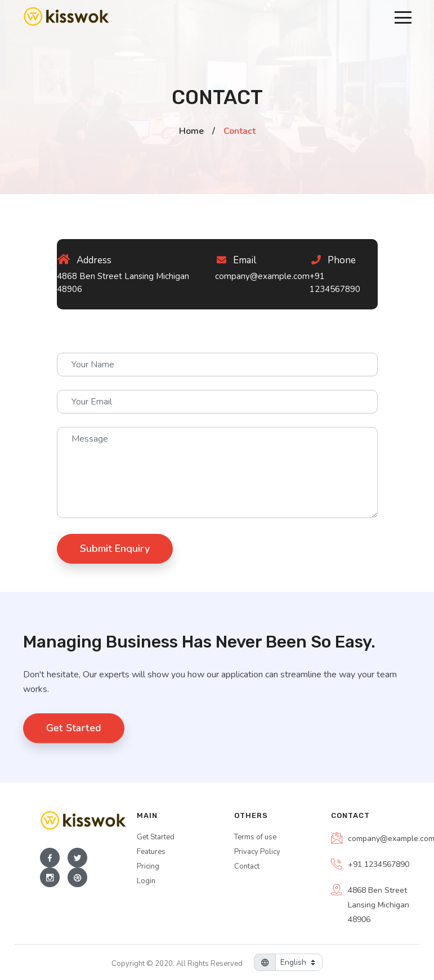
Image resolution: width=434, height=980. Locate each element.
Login (146, 881)
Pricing (148, 866)
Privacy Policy (257, 852)
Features (151, 852)
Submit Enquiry (115, 549)
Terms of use (255, 837)
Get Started (74, 728)
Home (191, 131)
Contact (247, 866)
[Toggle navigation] (403, 17)
